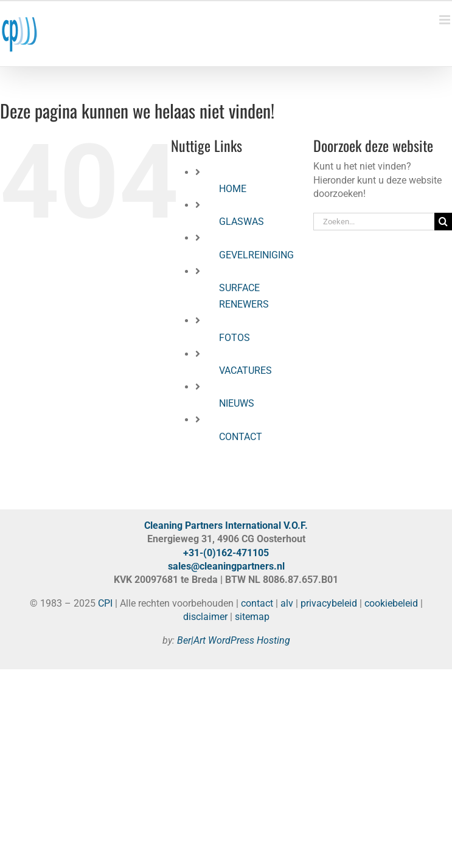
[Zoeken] (443, 222)
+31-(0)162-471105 (226, 553)
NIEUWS (237, 403)
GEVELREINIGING (256, 255)
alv (287, 603)
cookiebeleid (391, 603)
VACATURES (245, 370)
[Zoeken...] (374, 222)
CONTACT (241, 437)
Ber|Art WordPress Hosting (234, 640)
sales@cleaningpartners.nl (226, 566)
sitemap (252, 617)
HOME (233, 189)
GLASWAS (242, 222)
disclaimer (205, 617)
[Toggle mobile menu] (446, 20)
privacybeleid (329, 603)
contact (257, 603)
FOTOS (235, 338)
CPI (105, 603)
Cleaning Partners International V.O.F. (226, 525)
